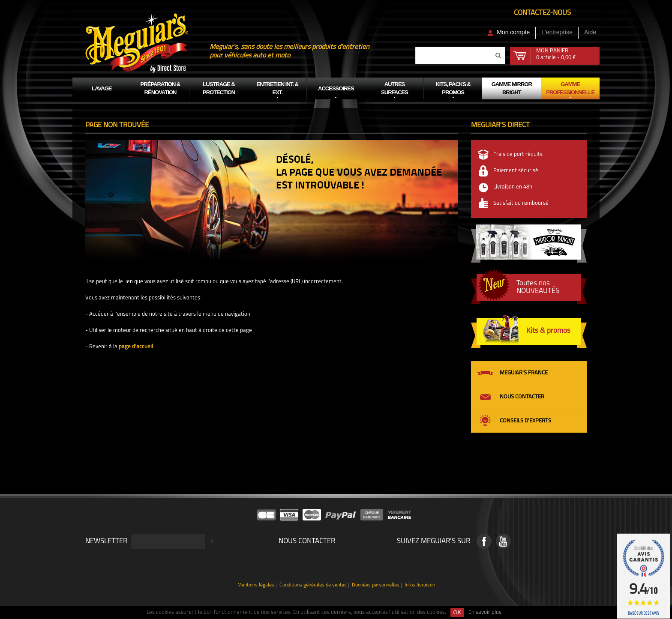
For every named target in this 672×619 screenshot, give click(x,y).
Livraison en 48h (513, 187)
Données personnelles (376, 585)
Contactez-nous (542, 13)
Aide (590, 32)
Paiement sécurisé (516, 171)
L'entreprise (557, 32)
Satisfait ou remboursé (521, 203)
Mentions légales (256, 585)
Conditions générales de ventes (313, 585)
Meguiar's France (524, 373)
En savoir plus (485, 612)
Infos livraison (420, 585)
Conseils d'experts (525, 421)
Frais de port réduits (518, 154)
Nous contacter (522, 397)
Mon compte (513, 32)
